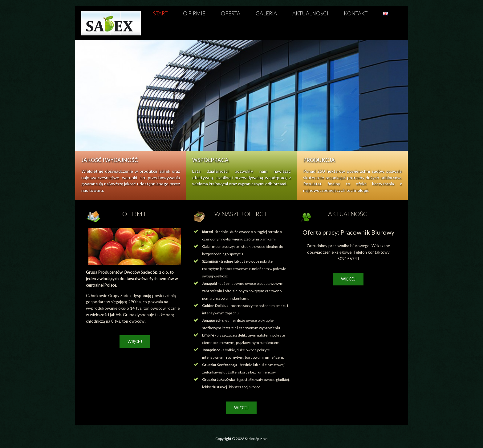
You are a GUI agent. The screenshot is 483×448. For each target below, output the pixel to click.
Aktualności (310, 13)
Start (160, 13)
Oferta (231, 13)
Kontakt (356, 13)
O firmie (194, 13)
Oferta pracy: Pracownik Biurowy (348, 232)
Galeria (266, 13)
